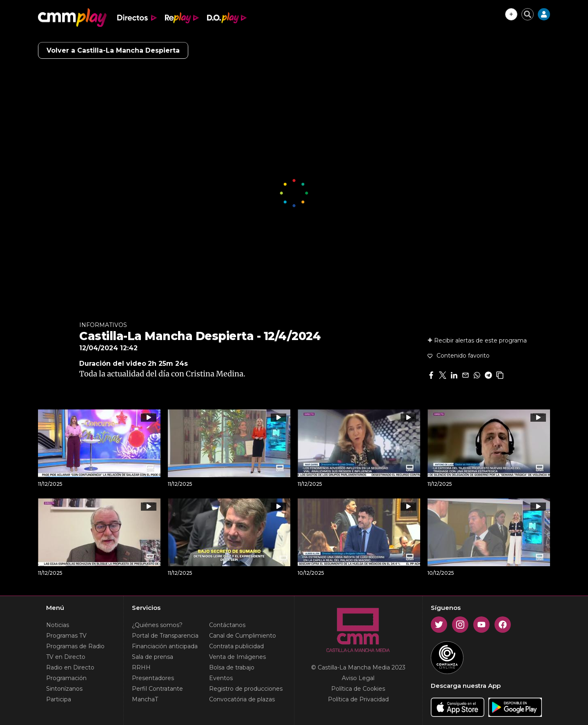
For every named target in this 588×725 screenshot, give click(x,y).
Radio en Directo (70, 667)
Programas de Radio (75, 646)
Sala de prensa (153, 657)
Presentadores (153, 678)
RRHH (141, 667)
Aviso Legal (358, 678)
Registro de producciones (246, 689)
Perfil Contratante (157, 689)
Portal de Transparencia (165, 636)
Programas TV (66, 636)
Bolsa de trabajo (232, 667)
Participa (59, 699)
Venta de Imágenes (237, 657)
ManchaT (145, 699)
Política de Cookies (358, 689)
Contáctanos (227, 625)
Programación (66, 678)
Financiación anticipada (165, 646)
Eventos (221, 678)
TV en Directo (66, 657)
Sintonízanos (64, 689)
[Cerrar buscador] (528, 14)
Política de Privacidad (358, 699)
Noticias (58, 625)
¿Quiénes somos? (157, 625)
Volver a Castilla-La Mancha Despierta (113, 50)
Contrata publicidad (236, 646)
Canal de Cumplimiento (243, 636)
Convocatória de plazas (242, 699)
